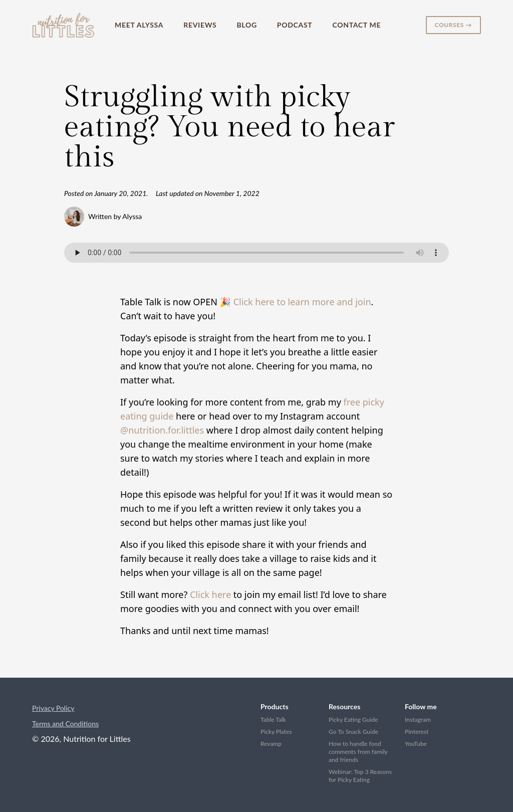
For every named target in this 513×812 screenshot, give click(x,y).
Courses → (453, 25)
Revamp (271, 744)
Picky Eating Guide (353, 720)
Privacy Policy (53, 708)
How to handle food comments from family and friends (358, 752)
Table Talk (273, 720)
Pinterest (417, 732)
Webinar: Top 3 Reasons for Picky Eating (360, 776)
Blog (246, 25)
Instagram (418, 720)
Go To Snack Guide (353, 732)
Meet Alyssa (139, 25)
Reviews (200, 25)
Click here (210, 594)
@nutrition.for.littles (162, 430)
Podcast (295, 25)
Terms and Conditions (65, 724)
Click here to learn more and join (302, 302)
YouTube (416, 744)
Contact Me (356, 25)
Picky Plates (276, 732)
